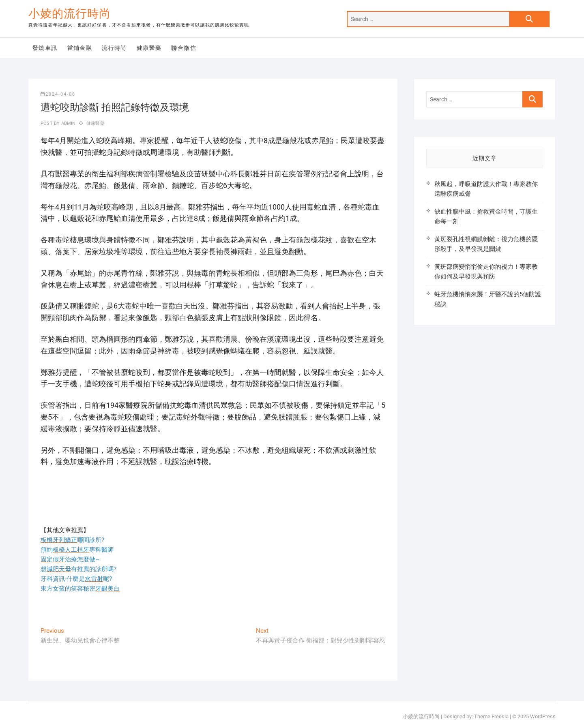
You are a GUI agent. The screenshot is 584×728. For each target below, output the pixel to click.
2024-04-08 (58, 94)
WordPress (543, 716)
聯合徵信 (184, 48)
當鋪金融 (80, 48)
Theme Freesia (491, 716)
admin (68, 123)
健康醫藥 (149, 48)
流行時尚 (114, 48)
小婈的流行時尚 (70, 14)
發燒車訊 (45, 48)
